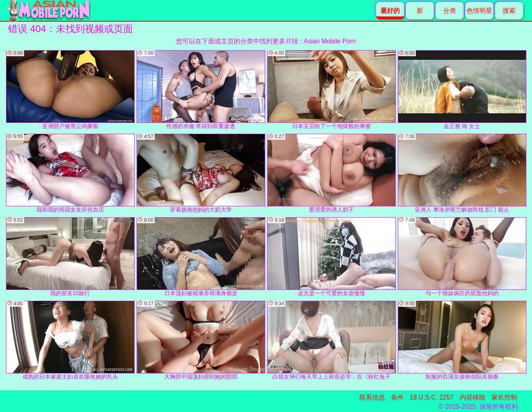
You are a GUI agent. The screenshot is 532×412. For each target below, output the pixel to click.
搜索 (509, 11)
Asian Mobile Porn (330, 41)
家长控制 (504, 397)
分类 (450, 11)
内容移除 (473, 397)
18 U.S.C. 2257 (432, 397)
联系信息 (372, 397)
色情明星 (479, 11)
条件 (397, 397)
